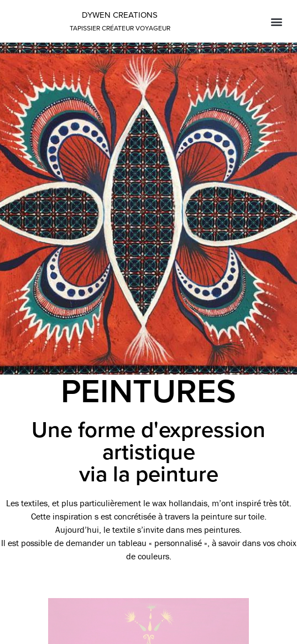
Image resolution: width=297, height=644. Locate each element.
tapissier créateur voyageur (120, 28)
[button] (277, 21)
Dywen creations (120, 15)
